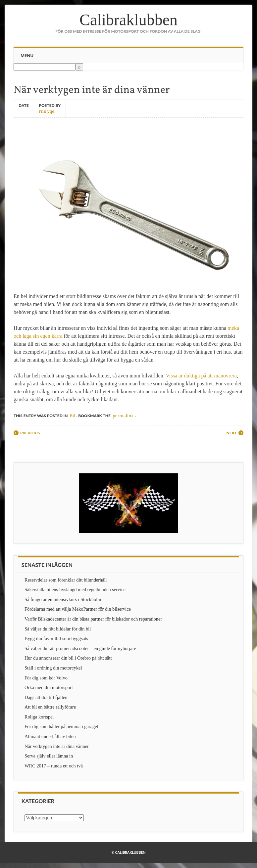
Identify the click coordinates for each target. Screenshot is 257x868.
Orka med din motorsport (49, 687)
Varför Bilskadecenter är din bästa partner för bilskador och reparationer (93, 619)
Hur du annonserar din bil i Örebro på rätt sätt (68, 658)
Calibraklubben (128, 20)
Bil (72, 416)
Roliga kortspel (39, 717)
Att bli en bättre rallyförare (50, 707)
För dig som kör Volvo (46, 678)
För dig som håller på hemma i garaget (61, 726)
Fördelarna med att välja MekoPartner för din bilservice (78, 609)
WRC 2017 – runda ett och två (54, 766)
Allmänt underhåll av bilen (50, 736)
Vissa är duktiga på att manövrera (201, 376)
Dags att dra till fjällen (46, 697)
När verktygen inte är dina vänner (57, 746)
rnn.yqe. (47, 111)
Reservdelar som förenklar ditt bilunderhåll (66, 580)
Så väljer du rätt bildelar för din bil (58, 629)
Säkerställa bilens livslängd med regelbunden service (75, 589)
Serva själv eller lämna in (49, 756)
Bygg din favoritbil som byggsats (56, 638)
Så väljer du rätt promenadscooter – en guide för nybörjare (80, 648)
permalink (123, 416)
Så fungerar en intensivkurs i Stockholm (63, 599)
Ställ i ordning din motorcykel (53, 668)
